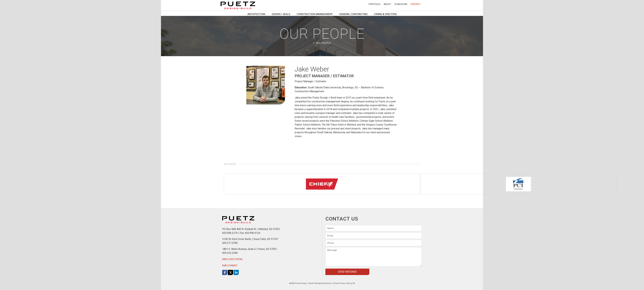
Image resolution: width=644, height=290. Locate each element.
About (387, 4)
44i (354, 283)
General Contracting (353, 14)
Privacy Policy (339, 283)
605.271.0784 (230, 243)
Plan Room (401, 4)
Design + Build (281, 14)
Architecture (256, 14)
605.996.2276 (230, 233)
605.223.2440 (230, 253)
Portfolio (375, 4)
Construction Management (315, 14)
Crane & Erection (385, 14)
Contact (416, 4)
